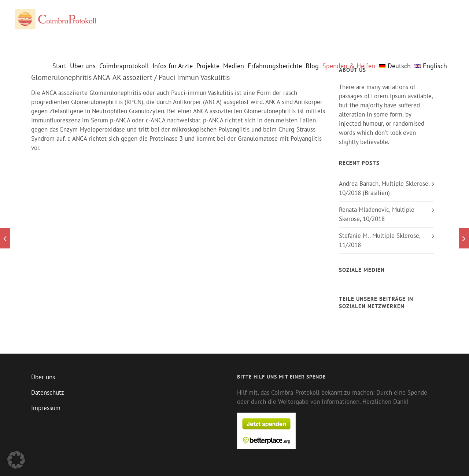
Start (59, 66)
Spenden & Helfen (349, 66)
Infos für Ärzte (173, 66)
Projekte (208, 66)
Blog (312, 66)
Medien (234, 66)
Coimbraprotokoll (124, 66)
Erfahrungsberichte (275, 66)
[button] (16, 460)
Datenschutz (48, 392)
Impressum (46, 408)
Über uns (83, 66)
